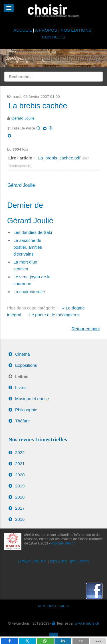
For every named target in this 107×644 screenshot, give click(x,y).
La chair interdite (29, 292)
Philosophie (26, 410)
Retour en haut (86, 329)
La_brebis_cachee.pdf (60, 158)
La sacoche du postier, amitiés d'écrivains (28, 247)
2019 (20, 486)
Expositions (26, 365)
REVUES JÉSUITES (70, 562)
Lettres (22, 376)
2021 (20, 464)
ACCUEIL (23, 30)
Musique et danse (32, 399)
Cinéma (23, 354)
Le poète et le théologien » (54, 315)
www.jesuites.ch (63, 543)
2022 (20, 452)
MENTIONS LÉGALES (54, 606)
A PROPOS (46, 30)
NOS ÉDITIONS (76, 30)
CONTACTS (53, 37)
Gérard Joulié (23, 118)
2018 (20, 497)
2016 (20, 519)
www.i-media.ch (87, 623)
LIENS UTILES (32, 562)
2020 (20, 475)
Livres (21, 387)
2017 (20, 508)
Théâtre (23, 421)
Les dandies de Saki (33, 232)
